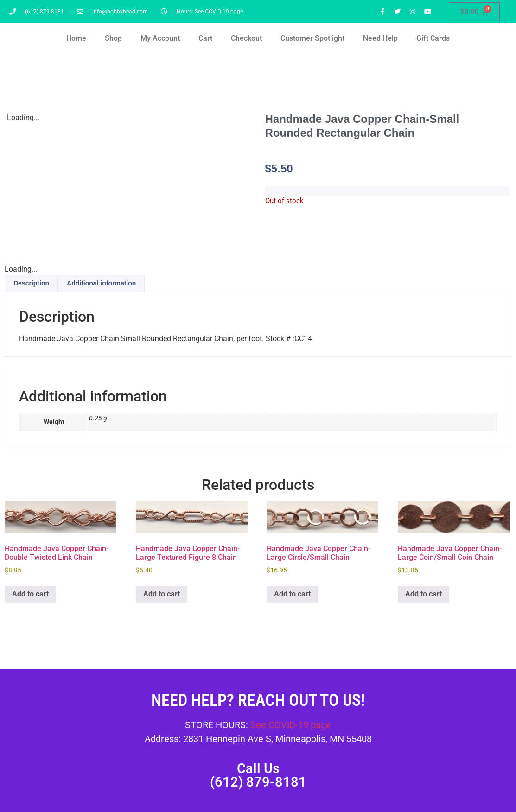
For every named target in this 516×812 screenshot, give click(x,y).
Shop (113, 38)
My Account (160, 38)
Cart (205, 38)
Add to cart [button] (30, 594)
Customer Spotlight (312, 38)
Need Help (380, 38)
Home (76, 38)
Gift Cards (433, 38)
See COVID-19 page (291, 725)
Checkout (246, 38)
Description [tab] (31, 283)
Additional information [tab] (101, 283)
